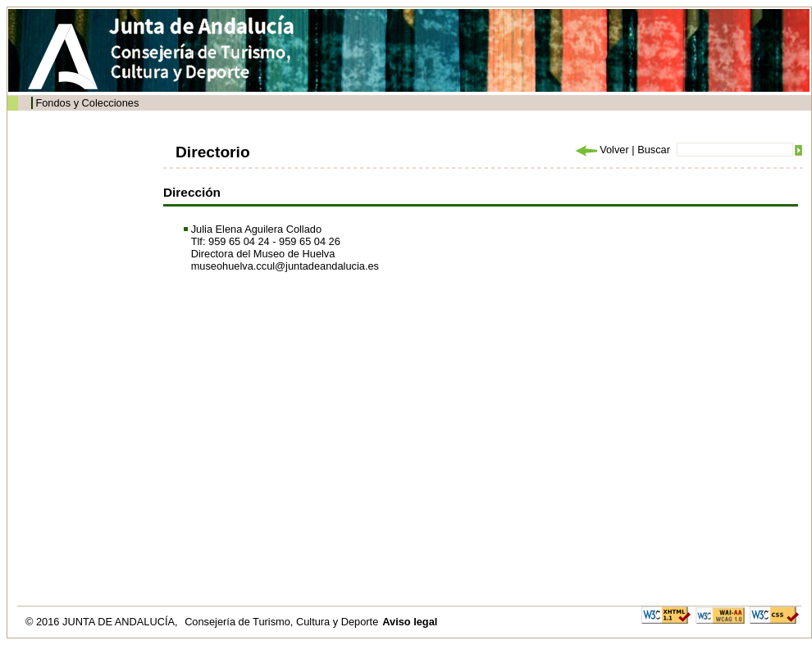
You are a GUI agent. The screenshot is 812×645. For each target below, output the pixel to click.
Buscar (654, 150)
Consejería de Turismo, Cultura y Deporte (281, 622)
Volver (601, 150)
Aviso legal (410, 622)
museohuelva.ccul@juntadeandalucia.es (285, 266)
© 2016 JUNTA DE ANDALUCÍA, (103, 622)
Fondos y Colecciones (87, 103)
